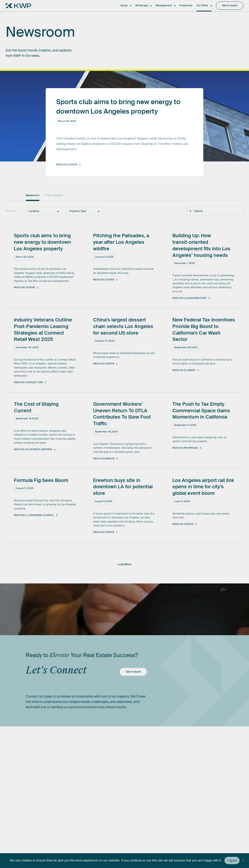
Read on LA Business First (190, 298)
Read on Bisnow (104, 459)
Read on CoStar (24, 287)
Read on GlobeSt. (184, 370)
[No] (243, 860)
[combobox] (44, 211)
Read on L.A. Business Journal (34, 515)
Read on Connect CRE (28, 382)
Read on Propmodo (185, 448)
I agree (232, 860)
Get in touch (133, 672)
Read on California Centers (33, 449)
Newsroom (33, 195)
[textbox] (44, 211)
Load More (124, 564)
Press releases (54, 195)
